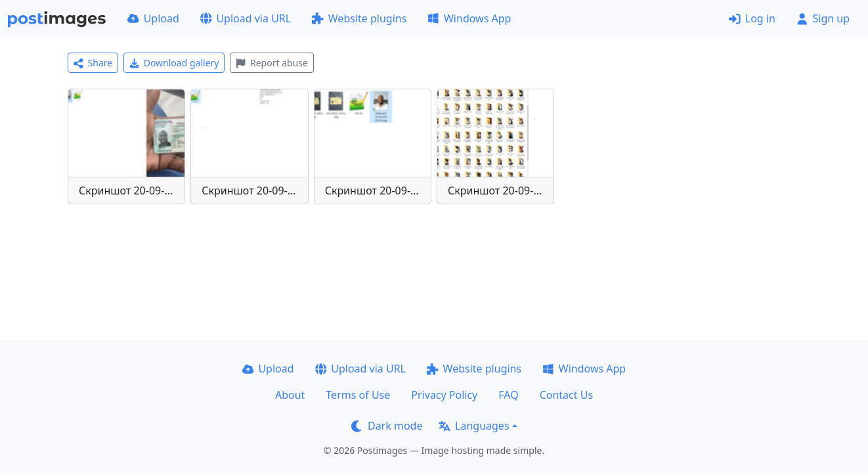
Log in (752, 18)
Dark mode (387, 426)
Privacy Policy (444, 395)
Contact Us (566, 395)
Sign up (823, 18)
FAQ (508, 395)
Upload (153, 18)
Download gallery (174, 63)
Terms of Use (358, 395)
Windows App (469, 18)
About (290, 395)
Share (93, 63)
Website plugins (359, 18)
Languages (474, 426)
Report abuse (271, 63)
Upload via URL (246, 18)
